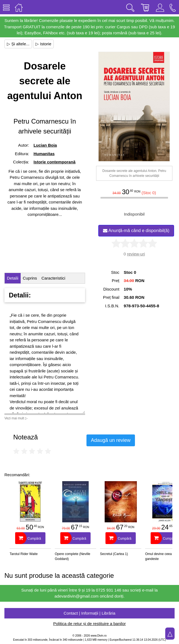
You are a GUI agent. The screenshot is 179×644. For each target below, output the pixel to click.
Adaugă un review (111, 440)
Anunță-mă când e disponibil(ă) (136, 231)
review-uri (136, 254)
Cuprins (30, 278)
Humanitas (44, 154)
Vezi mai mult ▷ (16, 418)
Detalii (13, 278)
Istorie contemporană (55, 162)
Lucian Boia (45, 145)
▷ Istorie (43, 44)
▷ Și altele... (18, 44)
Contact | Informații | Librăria (89, 613)
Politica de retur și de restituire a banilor (89, 624)
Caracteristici (53, 278)
